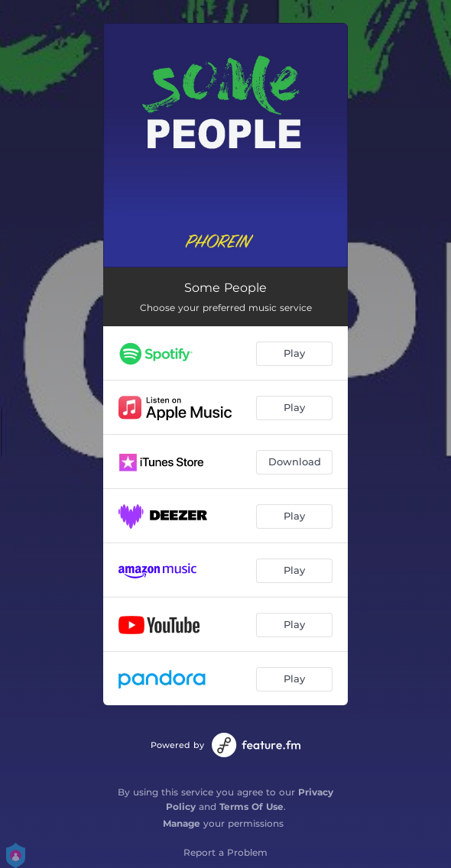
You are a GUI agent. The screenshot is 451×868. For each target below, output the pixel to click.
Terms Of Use (251, 806)
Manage (182, 823)
